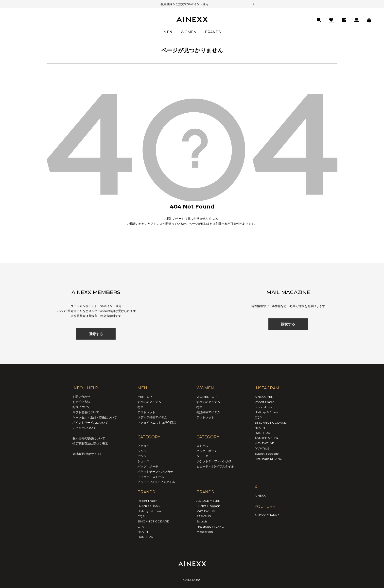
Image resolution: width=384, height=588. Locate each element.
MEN (168, 32)
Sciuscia (202, 521)
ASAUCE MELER (208, 501)
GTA (141, 527)
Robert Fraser (147, 501)
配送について (81, 407)
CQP (141, 516)
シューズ (143, 461)
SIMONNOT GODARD (154, 521)
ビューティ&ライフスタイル (156, 482)
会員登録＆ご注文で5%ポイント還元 (178, 4)
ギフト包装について (86, 412)
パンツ (142, 456)
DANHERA (145, 537)
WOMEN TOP (207, 397)
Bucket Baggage (208, 506)
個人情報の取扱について (89, 438)
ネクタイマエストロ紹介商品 (157, 423)
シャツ (142, 451)
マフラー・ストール (151, 477)
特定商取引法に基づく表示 (90, 443)
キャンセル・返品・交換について (95, 417)
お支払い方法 (81, 402)
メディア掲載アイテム (152, 417)
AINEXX (260, 495)
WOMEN (189, 32)
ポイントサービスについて (90, 423)
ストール (202, 446)
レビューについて (84, 428)
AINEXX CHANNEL (268, 515)
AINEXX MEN (264, 397)
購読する (288, 324)
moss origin (205, 532)
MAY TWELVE (206, 511)
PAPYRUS (204, 516)
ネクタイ (143, 446)
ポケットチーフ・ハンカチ (155, 472)
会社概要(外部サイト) (87, 454)
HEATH (143, 532)
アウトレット (146, 412)
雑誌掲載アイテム (208, 412)
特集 (140, 407)
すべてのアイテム (149, 402)
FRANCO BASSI (149, 506)
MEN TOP (145, 397)
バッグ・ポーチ (148, 466)
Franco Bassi (263, 407)
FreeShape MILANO (210, 527)
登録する (96, 334)
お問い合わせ (81, 397)
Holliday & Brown (150, 511)
